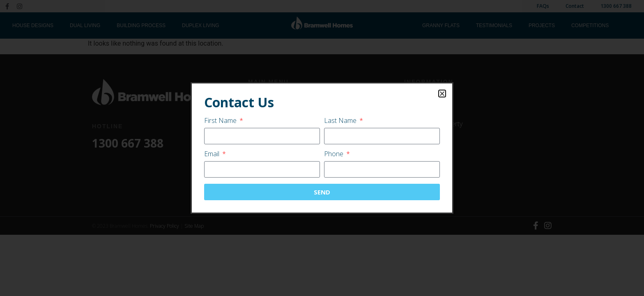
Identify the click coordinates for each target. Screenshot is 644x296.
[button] (442, 94)
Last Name (341, 121)
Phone (335, 154)
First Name (221, 121)
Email (213, 154)
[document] (322, 148)
